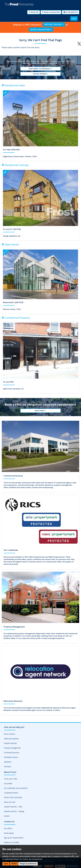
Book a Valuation (51, 12)
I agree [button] (6, 864)
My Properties (71, 12)
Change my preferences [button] (28, 864)
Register (34, 12)
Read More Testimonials (40, 69)
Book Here (40, 411)
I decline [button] (14, 864)
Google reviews (41, 74)
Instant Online (54, 24)
